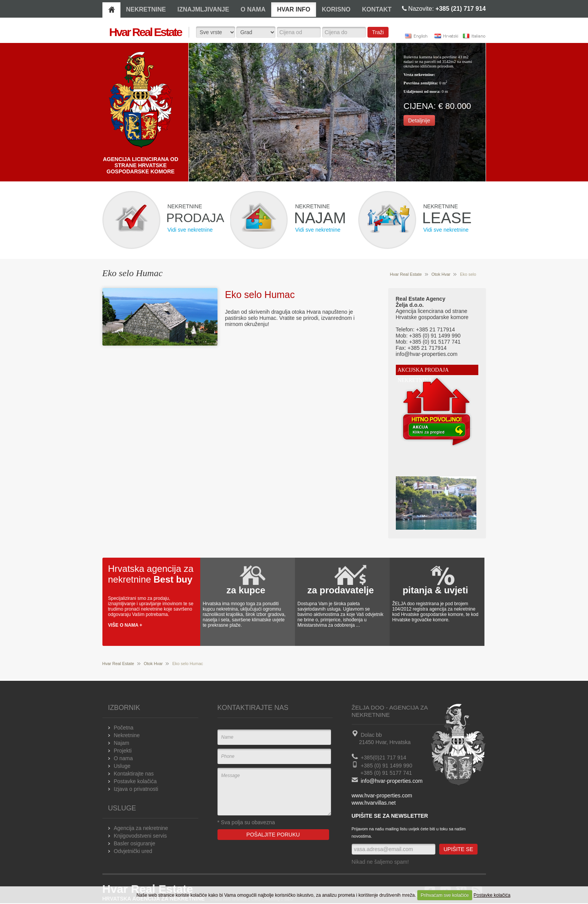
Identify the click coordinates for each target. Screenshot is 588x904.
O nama (124, 758)
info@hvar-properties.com (391, 781)
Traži (378, 32)
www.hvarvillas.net (374, 803)
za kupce (246, 590)
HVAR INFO (294, 9)
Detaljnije (419, 120)
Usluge (122, 766)
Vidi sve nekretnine (190, 230)
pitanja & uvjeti (436, 590)
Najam (122, 743)
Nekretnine (127, 735)
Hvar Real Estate (406, 274)
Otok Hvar (441, 274)
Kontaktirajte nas (134, 774)
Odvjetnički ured (133, 851)
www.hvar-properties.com (382, 795)
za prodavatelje (340, 590)
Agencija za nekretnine (141, 828)
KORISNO (336, 9)
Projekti (123, 751)
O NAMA (253, 9)
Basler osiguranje (135, 843)
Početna (124, 728)
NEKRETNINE (146, 9)
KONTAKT (377, 9)
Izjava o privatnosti (136, 789)
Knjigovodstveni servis (141, 836)
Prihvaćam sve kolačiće (445, 895)
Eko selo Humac (260, 295)
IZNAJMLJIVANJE (203, 9)
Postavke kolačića (492, 895)
